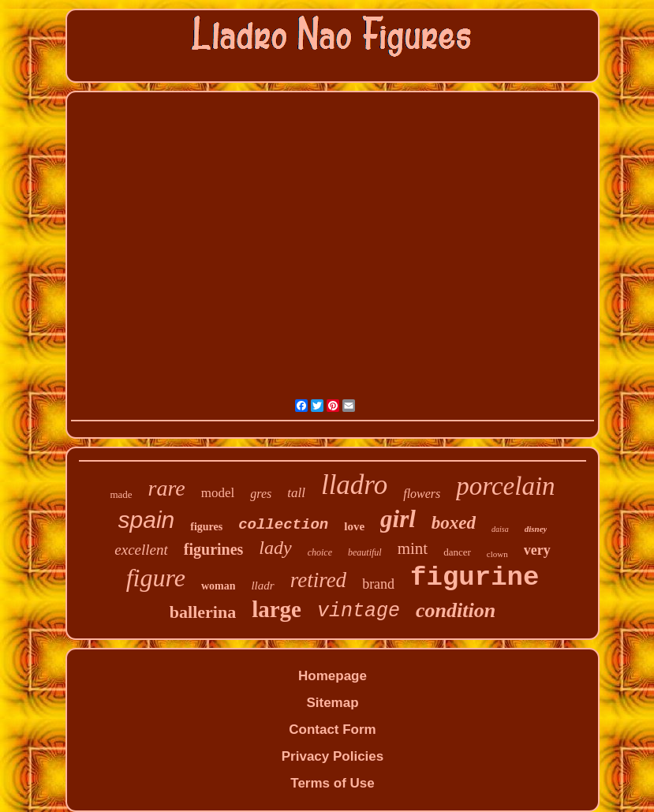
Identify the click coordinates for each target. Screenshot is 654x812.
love (354, 526)
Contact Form (333, 730)
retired (318, 580)
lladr (262, 586)
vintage (359, 611)
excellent (141, 550)
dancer (457, 552)
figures (206, 527)
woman (219, 586)
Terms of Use (332, 783)
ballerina (203, 612)
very (537, 550)
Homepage (333, 676)
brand (378, 584)
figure (156, 578)
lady (275, 548)
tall (296, 493)
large (277, 609)
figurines (214, 549)
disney (536, 529)
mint (413, 548)
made (121, 494)
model (218, 493)
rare (167, 488)
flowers (422, 494)
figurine (475, 578)
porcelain (505, 486)
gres (261, 494)
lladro (354, 485)
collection (283, 525)
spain (147, 520)
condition (456, 610)
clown (497, 554)
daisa (500, 529)
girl (398, 519)
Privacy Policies (333, 756)
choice (320, 552)
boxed (454, 523)
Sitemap (332, 703)
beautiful (365, 552)
